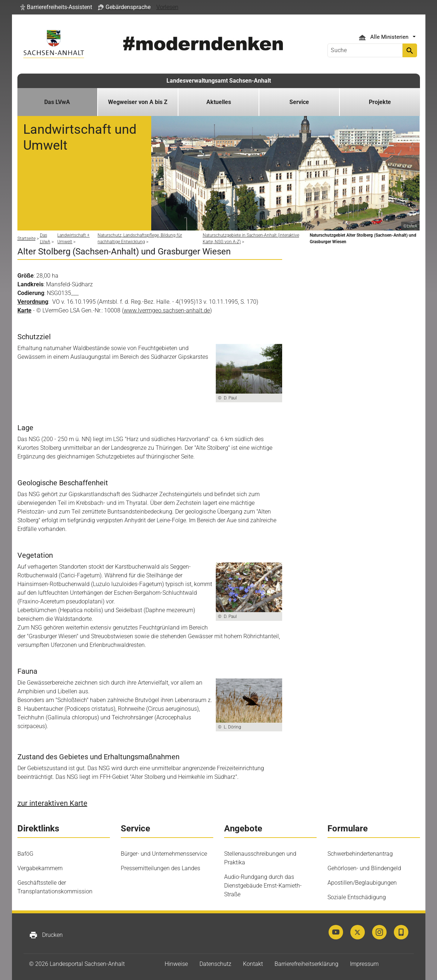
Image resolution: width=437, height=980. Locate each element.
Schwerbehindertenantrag (360, 854)
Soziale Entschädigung (357, 897)
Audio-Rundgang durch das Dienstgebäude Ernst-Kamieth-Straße (263, 886)
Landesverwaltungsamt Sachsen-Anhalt (219, 81)
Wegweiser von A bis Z (138, 102)
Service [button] (299, 102)
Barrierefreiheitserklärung (306, 964)
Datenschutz (215, 964)
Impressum (364, 964)
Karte (24, 310)
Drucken (46, 935)
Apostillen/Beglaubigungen (362, 883)
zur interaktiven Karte (52, 803)
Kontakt (253, 964)
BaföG (25, 854)
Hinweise (176, 964)
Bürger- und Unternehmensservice (164, 854)
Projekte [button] (380, 102)
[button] (56, 7)
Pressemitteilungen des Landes (160, 868)
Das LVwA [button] (57, 102)
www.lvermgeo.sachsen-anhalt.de (167, 310)
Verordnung (33, 302)
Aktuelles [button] (219, 102)
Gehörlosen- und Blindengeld (364, 868)
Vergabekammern (40, 868)
